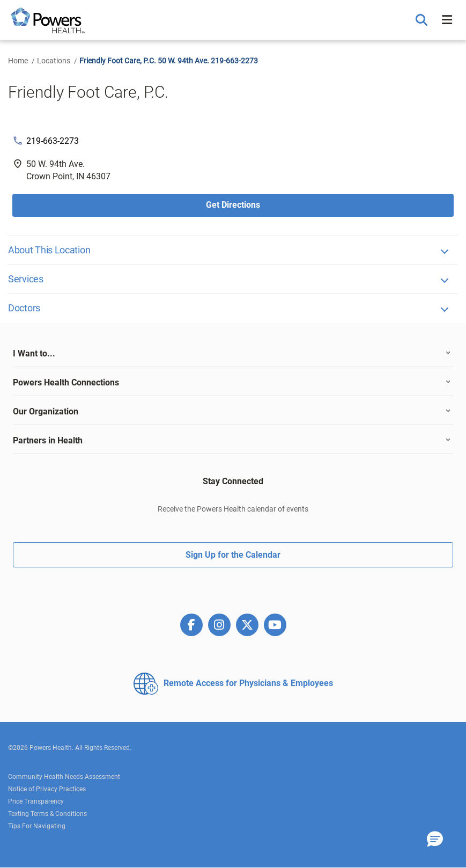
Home (18, 61)
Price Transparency (36, 801)
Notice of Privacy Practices (47, 789)
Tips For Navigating (37, 826)
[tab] (233, 354)
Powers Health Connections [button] (66, 382)
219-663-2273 (53, 141)
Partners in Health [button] (48, 440)
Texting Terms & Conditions (47, 814)
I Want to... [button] (34, 353)
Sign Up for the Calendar (233, 555)
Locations (54, 61)
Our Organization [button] (46, 411)
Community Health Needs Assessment (64, 777)
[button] (423, 20)
